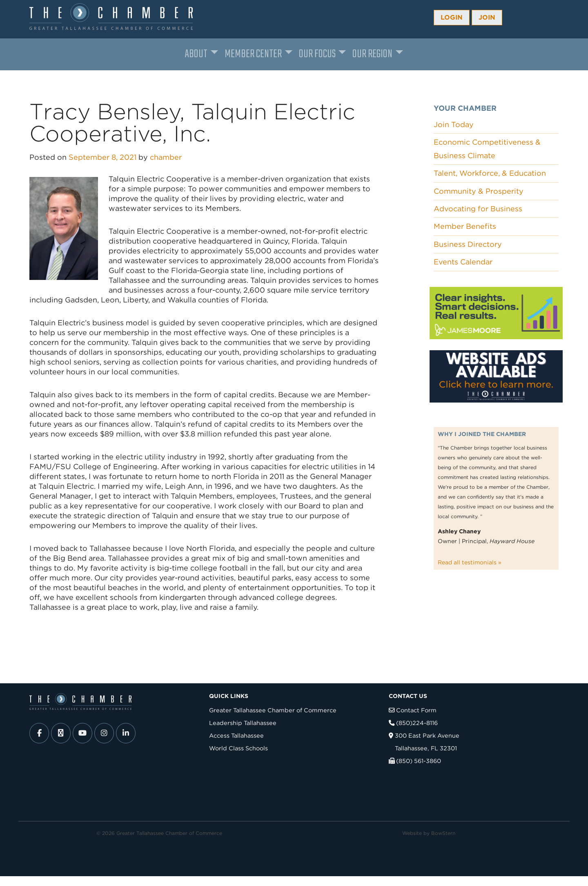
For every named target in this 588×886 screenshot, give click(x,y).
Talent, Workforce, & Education (490, 173)
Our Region (372, 54)
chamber (166, 157)
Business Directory (468, 244)
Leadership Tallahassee (243, 723)
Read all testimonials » (470, 562)
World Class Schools (238, 748)
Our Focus (317, 54)
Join (487, 17)
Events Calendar (463, 262)
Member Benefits (465, 226)
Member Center (253, 54)
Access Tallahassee (236, 735)
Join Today (454, 124)
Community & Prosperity (479, 191)
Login (452, 17)
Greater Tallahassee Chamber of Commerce (273, 710)
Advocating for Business (478, 209)
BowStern (443, 833)
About (196, 54)
